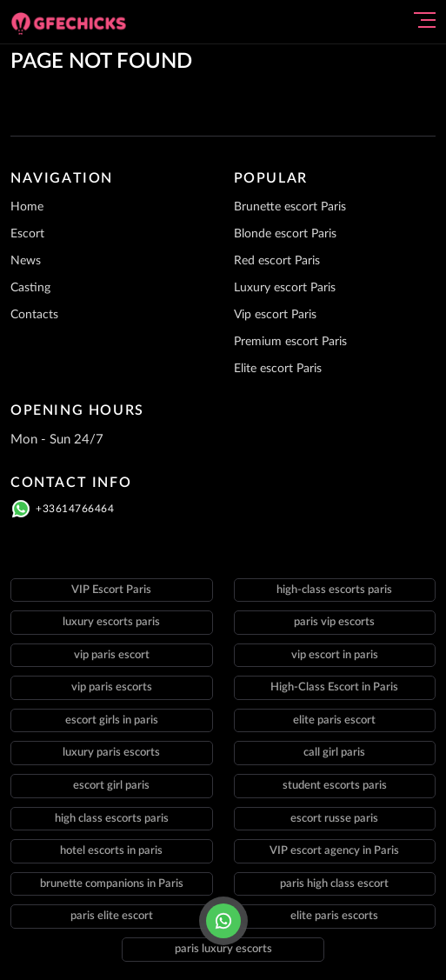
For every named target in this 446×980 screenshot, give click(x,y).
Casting (30, 288)
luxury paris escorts (111, 753)
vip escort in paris (335, 655)
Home (27, 207)
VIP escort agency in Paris (334, 851)
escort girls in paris (112, 720)
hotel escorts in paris (111, 851)
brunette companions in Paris (112, 884)
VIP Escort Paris (111, 590)
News (26, 261)
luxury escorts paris (111, 622)
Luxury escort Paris (285, 288)
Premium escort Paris (290, 342)
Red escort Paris (277, 261)
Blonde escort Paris (285, 234)
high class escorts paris (112, 819)
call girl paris (334, 753)
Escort (27, 234)
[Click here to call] (223, 921)
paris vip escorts (334, 622)
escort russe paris (334, 819)
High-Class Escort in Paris (334, 687)
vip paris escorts (112, 687)
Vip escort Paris (275, 315)
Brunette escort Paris (290, 207)
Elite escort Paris (278, 369)
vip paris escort (112, 655)
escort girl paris (111, 786)
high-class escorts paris (334, 590)
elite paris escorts (334, 916)
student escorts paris (335, 786)
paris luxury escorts (223, 949)
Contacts (34, 315)
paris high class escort (334, 884)
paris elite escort (112, 916)
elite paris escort (334, 720)
